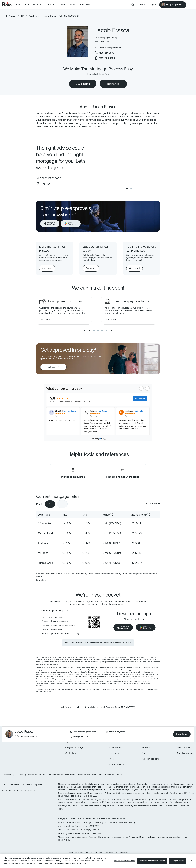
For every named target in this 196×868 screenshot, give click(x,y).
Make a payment (115, 732)
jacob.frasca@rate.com (83, 732)
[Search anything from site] (133, 5)
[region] (98, 861)
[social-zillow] (48, 183)
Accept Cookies (178, 861)
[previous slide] (122, 188)
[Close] (192, 861)
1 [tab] (50, 504)
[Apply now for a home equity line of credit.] (47, 268)
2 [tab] (62, 504)
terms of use (76, 863)
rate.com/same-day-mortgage (133, 684)
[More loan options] (190, 5)
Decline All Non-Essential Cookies (152, 861)
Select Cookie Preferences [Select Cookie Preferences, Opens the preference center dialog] (124, 861)
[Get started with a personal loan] (91, 268)
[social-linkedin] (43, 183)
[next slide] (136, 188)
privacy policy (63, 863)
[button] (53, 367)
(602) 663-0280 (80, 737)
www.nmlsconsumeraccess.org (121, 822)
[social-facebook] (38, 183)
